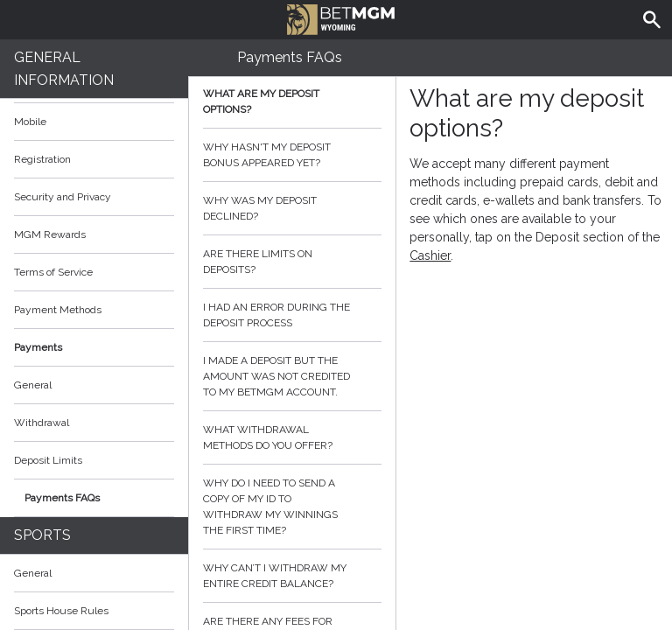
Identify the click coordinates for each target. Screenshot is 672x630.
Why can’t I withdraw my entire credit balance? (292, 576)
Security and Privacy (63, 197)
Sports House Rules (61, 611)
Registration (42, 159)
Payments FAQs (62, 498)
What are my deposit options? (292, 101)
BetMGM (341, 17)
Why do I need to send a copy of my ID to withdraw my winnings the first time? (292, 507)
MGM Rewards (50, 234)
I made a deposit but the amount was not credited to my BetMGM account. (292, 376)
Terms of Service (94, 272)
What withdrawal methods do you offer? (292, 437)
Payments (94, 347)
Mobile (30, 122)
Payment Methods (94, 310)
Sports (42, 535)
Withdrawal (42, 423)
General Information (64, 69)
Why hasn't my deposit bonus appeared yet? (292, 155)
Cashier (430, 255)
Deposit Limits (48, 460)
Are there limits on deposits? (292, 262)
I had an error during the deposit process (292, 315)
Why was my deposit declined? (292, 208)
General (33, 385)
